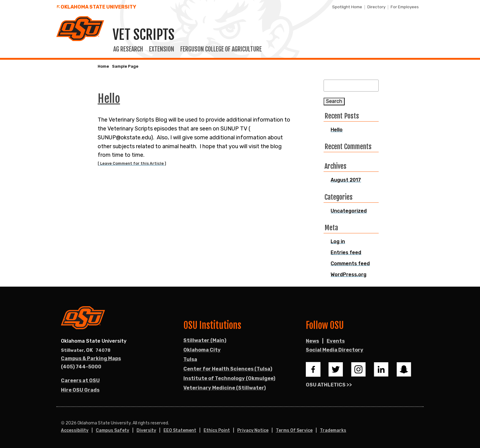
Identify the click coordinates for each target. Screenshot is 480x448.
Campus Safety (112, 430)
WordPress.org (349, 275)
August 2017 (346, 180)
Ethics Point (217, 430)
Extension (162, 49)
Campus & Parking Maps (91, 358)
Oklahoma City (202, 350)
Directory (376, 7)
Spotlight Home (347, 7)
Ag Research (128, 49)
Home (103, 66)
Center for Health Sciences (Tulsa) (228, 369)
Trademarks (333, 430)
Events (336, 341)
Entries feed (346, 252)
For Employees (405, 7)
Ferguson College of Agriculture (221, 49)
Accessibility (75, 430)
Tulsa (190, 359)
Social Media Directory (335, 350)
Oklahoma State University (98, 7)
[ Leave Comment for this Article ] (132, 163)
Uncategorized (349, 211)
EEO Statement (180, 430)
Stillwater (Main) (205, 340)
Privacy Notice (253, 430)
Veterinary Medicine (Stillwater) (225, 388)
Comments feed (350, 264)
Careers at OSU (80, 380)
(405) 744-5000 (81, 367)
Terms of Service (294, 430)
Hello (337, 130)
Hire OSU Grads (80, 390)
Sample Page (125, 66)
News (312, 341)
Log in (338, 241)
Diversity (146, 430)
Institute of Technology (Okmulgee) (229, 378)
